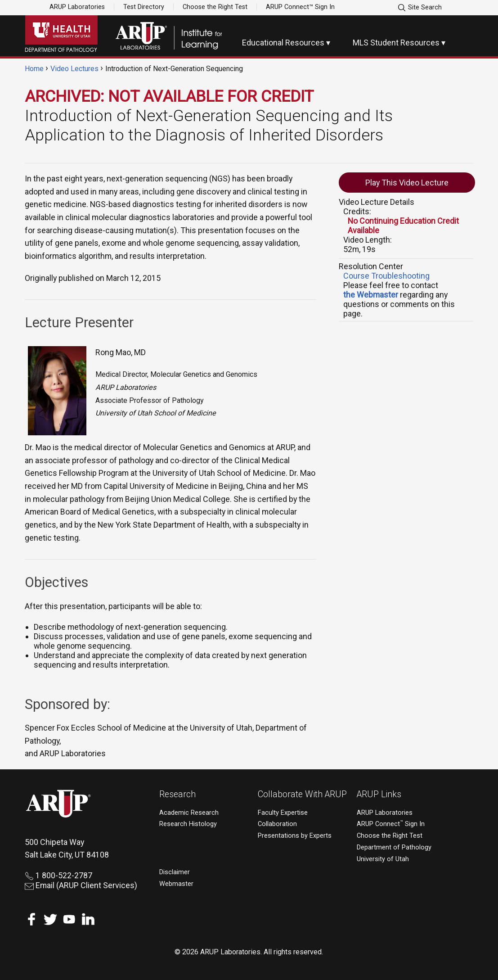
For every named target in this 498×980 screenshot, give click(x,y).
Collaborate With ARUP (302, 794)
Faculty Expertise (283, 813)
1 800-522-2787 (58, 875)
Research (177, 794)
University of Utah (383, 859)
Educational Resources (283, 43)
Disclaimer (175, 872)
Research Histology (188, 824)
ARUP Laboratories (77, 7)
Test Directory (144, 7)
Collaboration (277, 824)
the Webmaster (371, 295)
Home (34, 69)
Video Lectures (74, 69)
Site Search (419, 8)
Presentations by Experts (295, 836)
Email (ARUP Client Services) (81, 885)
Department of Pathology (394, 847)
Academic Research (189, 813)
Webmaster (176, 884)
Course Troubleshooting (386, 276)
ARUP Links (379, 794)
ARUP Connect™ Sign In (300, 7)
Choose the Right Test (215, 7)
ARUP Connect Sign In (391, 824)
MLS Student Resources (396, 43)
